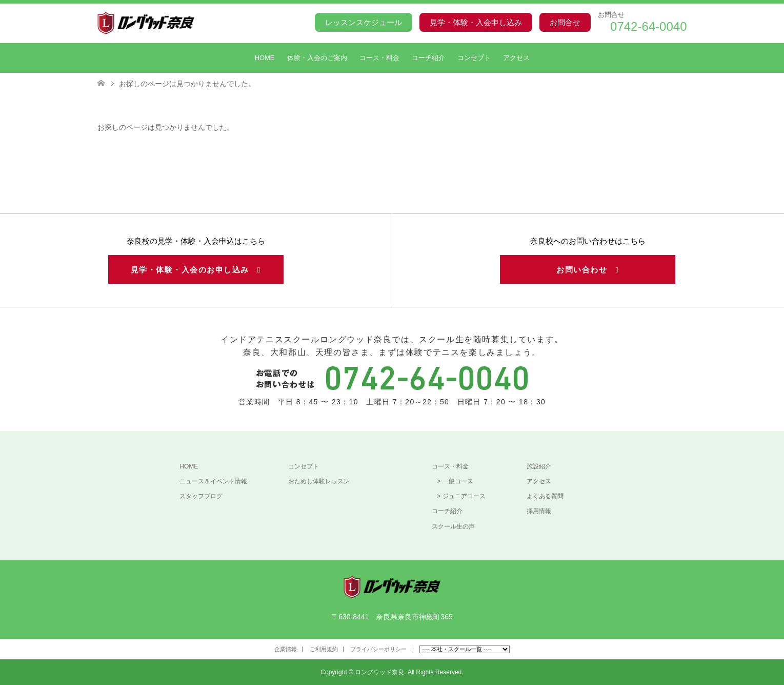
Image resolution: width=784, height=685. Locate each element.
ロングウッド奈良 (379, 672)
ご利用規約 (324, 649)
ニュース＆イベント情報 (213, 481)
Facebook (104, 651)
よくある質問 (545, 496)
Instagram (120, 651)
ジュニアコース (464, 496)
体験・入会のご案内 (317, 58)
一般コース (458, 481)
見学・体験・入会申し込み (476, 22)
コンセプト (474, 58)
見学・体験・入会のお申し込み (196, 270)
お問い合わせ (588, 270)
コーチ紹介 (428, 58)
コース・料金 (379, 58)
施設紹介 (539, 466)
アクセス (516, 58)
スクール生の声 (453, 526)
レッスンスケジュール (364, 22)
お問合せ (565, 22)
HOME (265, 58)
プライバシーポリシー (378, 649)
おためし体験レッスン (319, 481)
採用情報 (539, 511)
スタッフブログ (201, 496)
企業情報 (286, 649)
